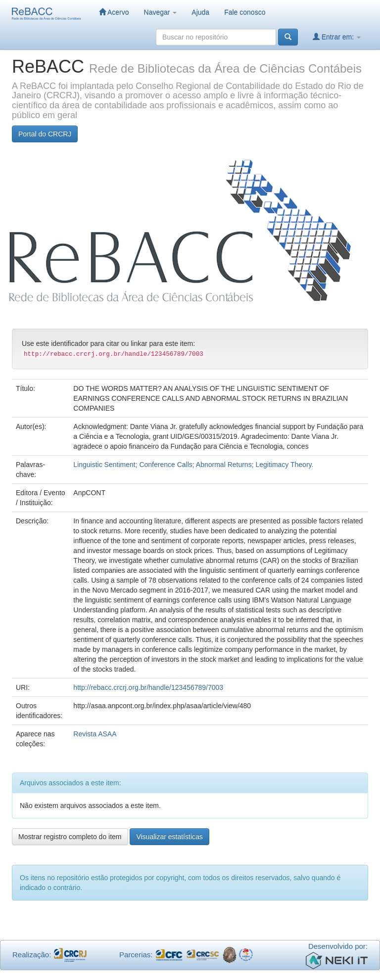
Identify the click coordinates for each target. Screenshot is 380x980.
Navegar (161, 12)
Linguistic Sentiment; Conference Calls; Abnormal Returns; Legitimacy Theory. (193, 465)
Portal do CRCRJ (45, 134)
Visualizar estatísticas (169, 837)
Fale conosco (245, 12)
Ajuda (200, 12)
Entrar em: (337, 37)
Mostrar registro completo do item (70, 837)
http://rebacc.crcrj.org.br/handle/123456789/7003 (148, 687)
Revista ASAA (95, 734)
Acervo (114, 12)
